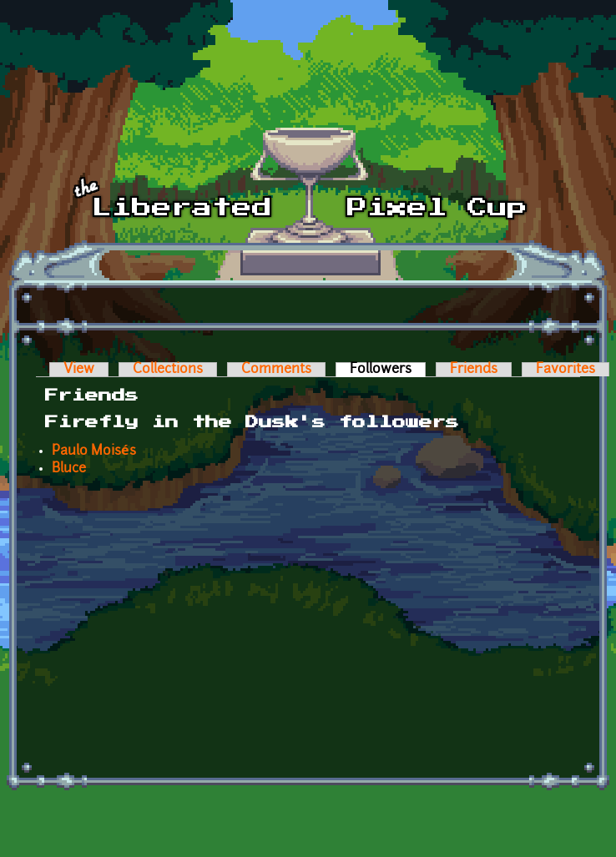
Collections (168, 370)
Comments (276, 370)
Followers (388, 370)
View (79, 370)
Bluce (69, 469)
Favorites (566, 370)
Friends (474, 370)
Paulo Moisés (94, 451)
